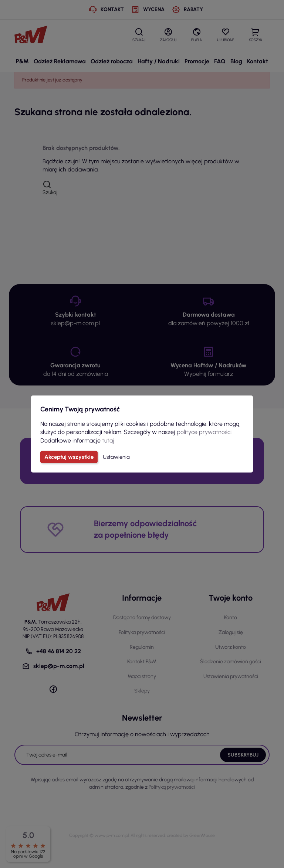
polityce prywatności (204, 432)
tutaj (108, 440)
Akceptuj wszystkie (69, 457)
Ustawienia (116, 457)
